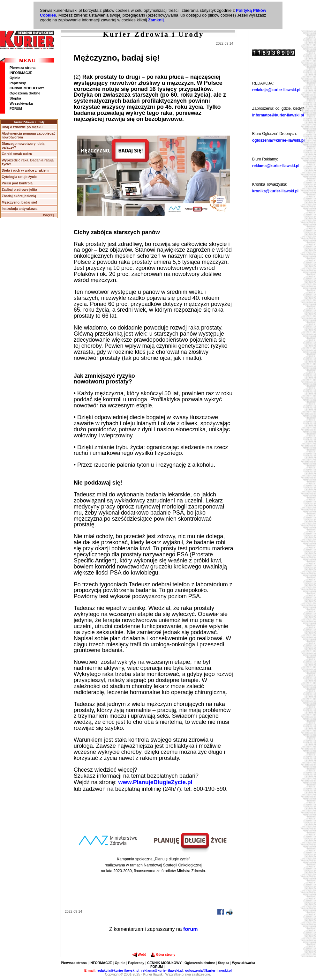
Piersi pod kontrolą (17, 183)
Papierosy (18, 83)
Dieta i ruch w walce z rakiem (25, 170)
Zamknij (156, 20)
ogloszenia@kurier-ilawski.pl (278, 140)
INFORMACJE (21, 73)
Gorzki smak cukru (17, 154)
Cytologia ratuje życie (19, 177)
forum (190, 929)
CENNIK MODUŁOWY (27, 88)
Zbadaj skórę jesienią (19, 196)
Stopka (15, 98)
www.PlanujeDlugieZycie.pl (155, 782)
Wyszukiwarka (21, 103)
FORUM (16, 108)
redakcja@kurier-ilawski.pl (276, 90)
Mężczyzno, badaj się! (19, 202)
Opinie (15, 78)
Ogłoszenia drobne (25, 93)
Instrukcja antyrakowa (19, 209)
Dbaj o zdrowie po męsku (22, 127)
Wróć (139, 954)
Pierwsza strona (23, 68)
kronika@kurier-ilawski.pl (275, 191)
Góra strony (163, 954)
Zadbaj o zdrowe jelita (19, 189)
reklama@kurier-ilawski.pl (276, 166)
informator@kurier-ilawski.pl (278, 115)
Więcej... (50, 215)
